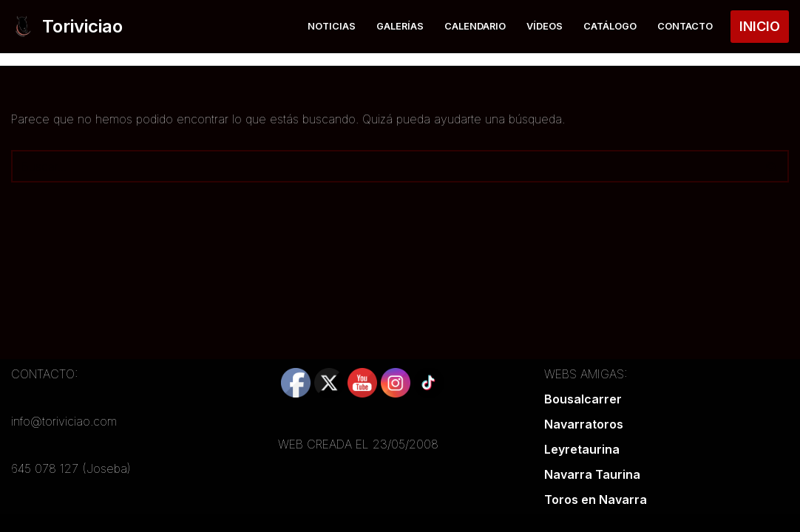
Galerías (400, 26)
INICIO (760, 26)
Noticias (332, 26)
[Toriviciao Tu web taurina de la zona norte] (67, 27)
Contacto (685, 26)
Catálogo (610, 26)
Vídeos (545, 26)
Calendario (475, 26)
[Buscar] (383, 166)
